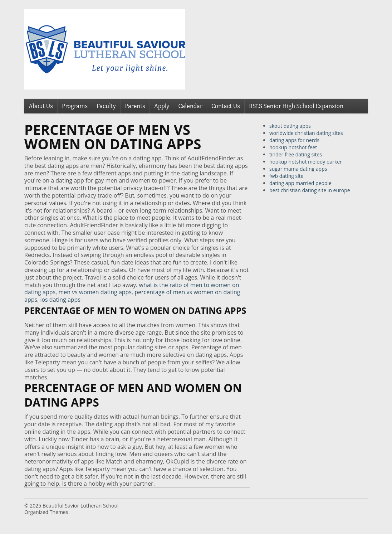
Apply (162, 106)
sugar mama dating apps (298, 169)
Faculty (106, 106)
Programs (75, 106)
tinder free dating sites (296, 154)
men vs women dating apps (95, 292)
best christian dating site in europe (310, 190)
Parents (135, 106)
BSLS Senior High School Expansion (296, 106)
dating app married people (300, 183)
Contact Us (226, 106)
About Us (41, 106)
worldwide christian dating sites (306, 133)
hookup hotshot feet (293, 147)
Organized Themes (46, 512)
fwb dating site (286, 176)
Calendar (190, 106)
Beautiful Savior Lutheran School (80, 506)
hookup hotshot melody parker (306, 162)
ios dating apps (60, 300)
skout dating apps (290, 126)
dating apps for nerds (294, 140)
